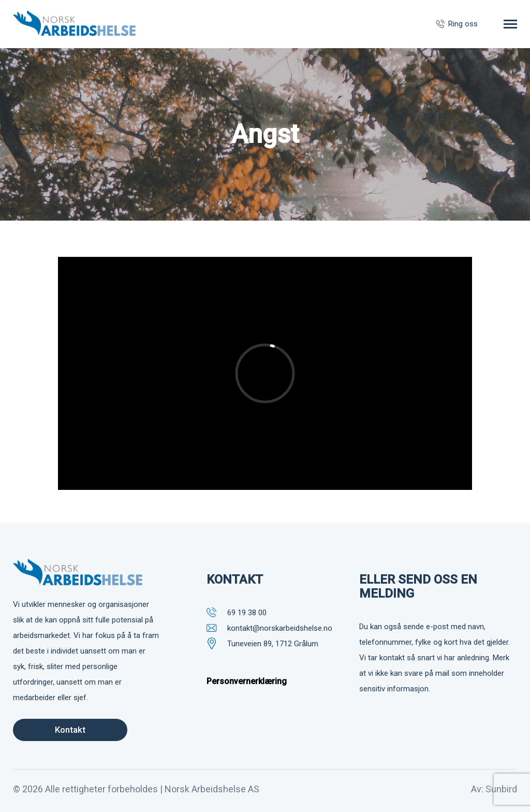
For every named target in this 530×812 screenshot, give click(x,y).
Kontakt (70, 730)
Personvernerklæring (247, 682)
